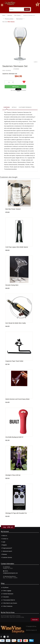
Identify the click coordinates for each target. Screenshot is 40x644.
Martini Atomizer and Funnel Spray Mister (18, 399)
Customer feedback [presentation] (25, 107)
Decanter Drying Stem (12, 285)
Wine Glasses (17, 15)
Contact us (5, 539)
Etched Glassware (8, 594)
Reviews (5, 554)
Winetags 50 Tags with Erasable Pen (16, 513)
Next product (20, 19)
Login (4, 542)
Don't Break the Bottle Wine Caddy (16, 323)
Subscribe (35, 620)
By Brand (6, 588)
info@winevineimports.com (10, 573)
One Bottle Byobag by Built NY (14, 437)
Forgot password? (7, 548)
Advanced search (7, 551)
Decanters (6, 597)
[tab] (7, 107)
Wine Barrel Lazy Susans (10, 603)
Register (5, 545)
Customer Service (7, 557)
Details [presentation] (14, 107)
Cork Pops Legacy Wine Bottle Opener (17, 247)
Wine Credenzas (8, 606)
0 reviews (16, 69)
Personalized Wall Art (9, 600)
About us (5, 536)
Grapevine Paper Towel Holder (14, 361)
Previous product (8, 19)
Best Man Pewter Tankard (13, 209)
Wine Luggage (7, 591)
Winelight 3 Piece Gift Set (13, 475)
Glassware (10, 15)
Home (4, 15)
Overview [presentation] (7, 107)
